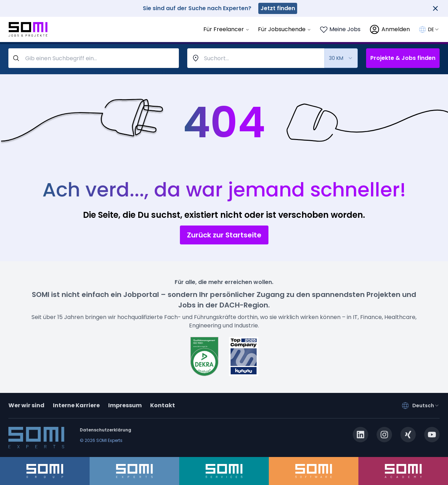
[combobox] (434, 29)
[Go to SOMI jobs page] (28, 30)
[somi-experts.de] (134, 471)
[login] (389, 29)
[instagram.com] (384, 435)
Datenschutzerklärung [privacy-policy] (106, 430)
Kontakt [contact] (163, 405)
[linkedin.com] (360, 435)
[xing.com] (408, 435)
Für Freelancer (226, 29)
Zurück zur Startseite (224, 235)
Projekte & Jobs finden (403, 58)
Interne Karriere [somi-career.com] (76, 405)
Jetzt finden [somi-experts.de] (278, 8)
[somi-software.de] (314, 471)
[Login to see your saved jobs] (340, 29)
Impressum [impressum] (125, 405)
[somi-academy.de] (403, 471)
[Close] (435, 8)
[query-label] (94, 58)
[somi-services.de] (224, 471)
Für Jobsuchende (285, 29)
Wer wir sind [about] (26, 405)
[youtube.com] (432, 435)
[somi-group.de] (45, 471)
